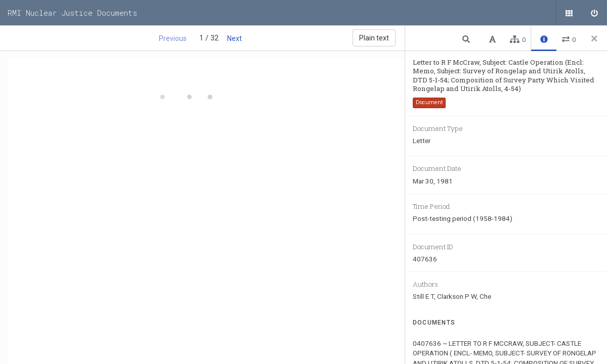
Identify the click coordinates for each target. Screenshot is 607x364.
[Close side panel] (594, 38)
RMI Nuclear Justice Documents (72, 13)
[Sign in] (594, 13)
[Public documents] (569, 13)
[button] (467, 39)
